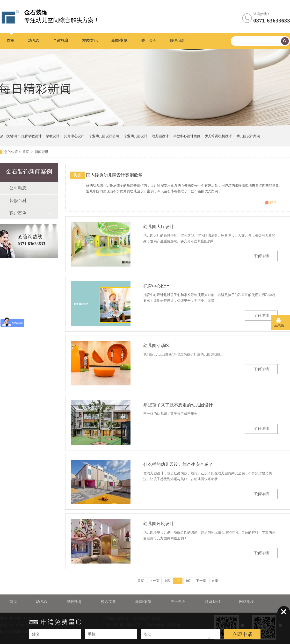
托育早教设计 (31, 136)
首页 (11, 40)
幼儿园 (34, 40)
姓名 (36, 634)
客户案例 (18, 213)
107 (188, 581)
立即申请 (242, 634)
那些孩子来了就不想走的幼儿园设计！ (180, 405)
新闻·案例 (119, 40)
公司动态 (18, 188)
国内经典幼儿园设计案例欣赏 (114, 175)
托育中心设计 (74, 136)
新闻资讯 (42, 152)
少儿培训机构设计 (218, 136)
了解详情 (261, 256)
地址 (147, 634)
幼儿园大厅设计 (159, 227)
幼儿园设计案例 (248, 136)
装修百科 (18, 201)
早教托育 (61, 40)
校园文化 (90, 40)
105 (167, 581)
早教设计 (53, 136)
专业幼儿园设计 (136, 136)
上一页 (154, 581)
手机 (92, 634)
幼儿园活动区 (156, 346)
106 (178, 581)
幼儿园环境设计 (159, 524)
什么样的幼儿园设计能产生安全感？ (178, 464)
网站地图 (247, 602)
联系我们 (178, 40)
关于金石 (149, 40)
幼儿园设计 (160, 136)
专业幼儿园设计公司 (104, 136)
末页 (215, 581)
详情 (273, 203)
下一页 (201, 581)
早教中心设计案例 (187, 136)
